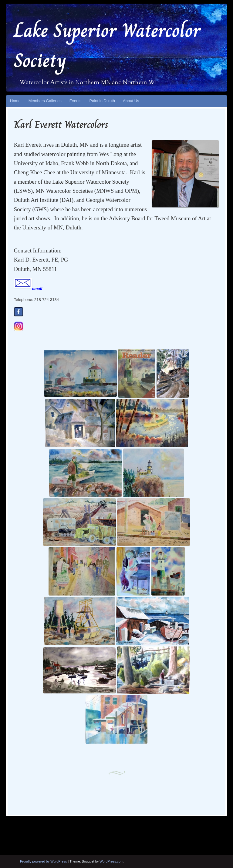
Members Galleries (45, 101)
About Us (131, 101)
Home (15, 101)
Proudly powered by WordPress (43, 861)
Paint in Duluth (102, 101)
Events (76, 101)
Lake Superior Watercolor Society (107, 45)
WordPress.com (111, 861)
